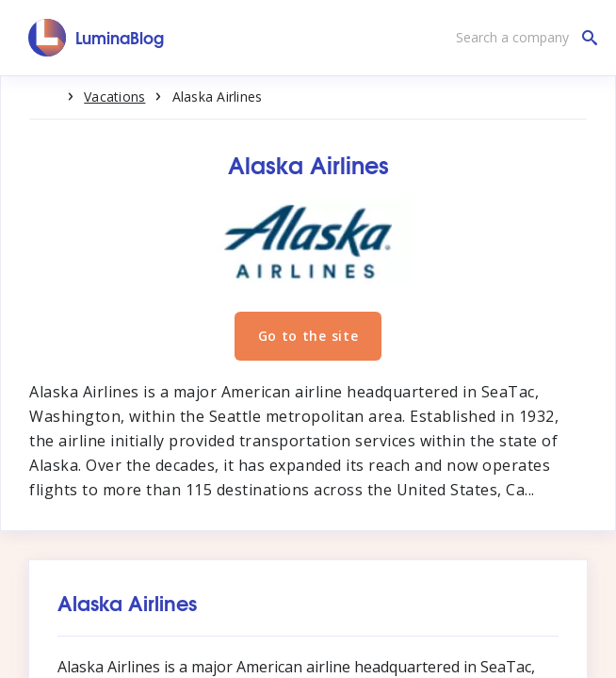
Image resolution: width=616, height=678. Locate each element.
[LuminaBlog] (97, 38)
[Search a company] (522, 38)
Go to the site (308, 336)
